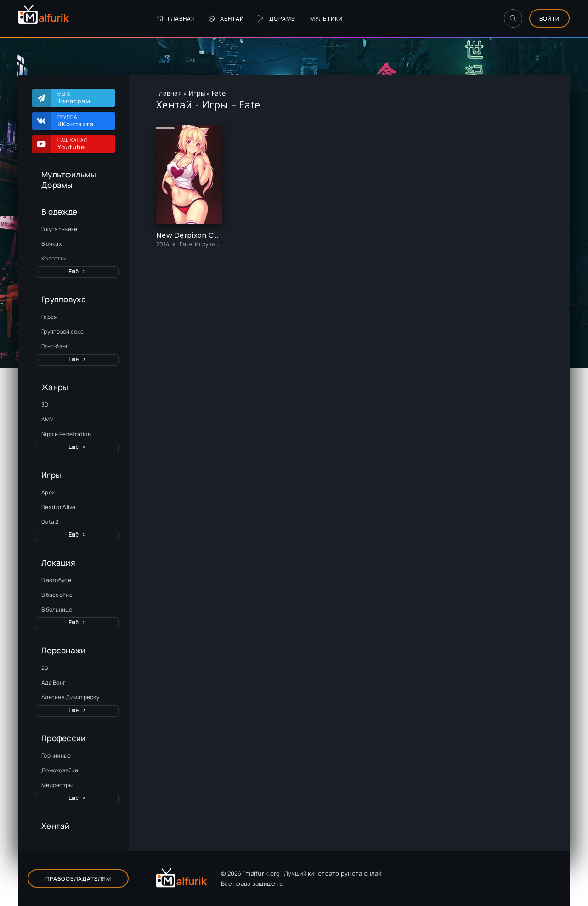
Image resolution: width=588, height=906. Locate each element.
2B (45, 668)
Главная (176, 19)
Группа (82, 121)
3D (45, 405)
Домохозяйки (60, 770)
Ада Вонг (54, 682)
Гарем (49, 317)
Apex (48, 492)
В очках (51, 244)
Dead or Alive (59, 507)
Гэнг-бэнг (55, 346)
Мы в (82, 98)
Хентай (226, 19)
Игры (51, 475)
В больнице (57, 609)
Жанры (55, 387)
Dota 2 (50, 522)
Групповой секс (62, 331)
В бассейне (57, 595)
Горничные (56, 756)
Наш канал (82, 144)
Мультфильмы (69, 174)
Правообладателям (78, 879)
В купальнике (59, 229)
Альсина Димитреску (70, 697)
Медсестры (57, 785)
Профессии (64, 738)
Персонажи (64, 650)
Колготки (54, 258)
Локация (58, 563)
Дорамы (277, 19)
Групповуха (64, 299)
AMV (47, 419)
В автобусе (56, 580)
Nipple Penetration (66, 434)
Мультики (326, 19)
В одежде (59, 212)
